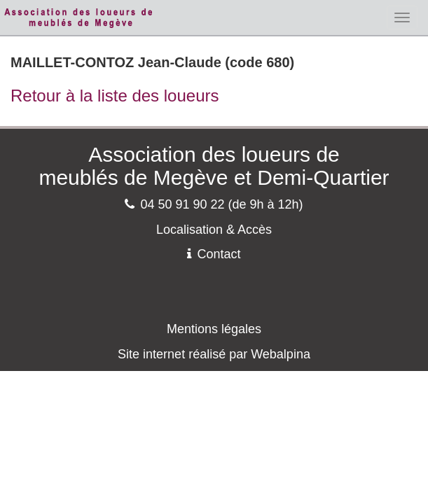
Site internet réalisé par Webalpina (214, 354)
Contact (214, 254)
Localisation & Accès (214, 230)
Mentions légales (214, 329)
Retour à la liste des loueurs (115, 96)
